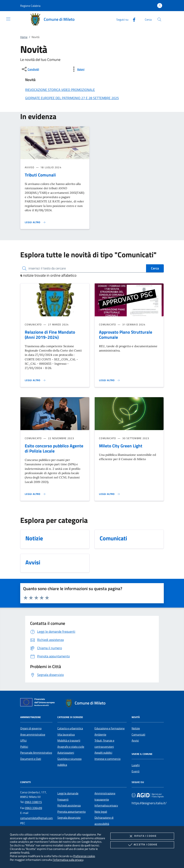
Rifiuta (142, 836)
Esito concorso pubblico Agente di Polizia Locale (54, 448)
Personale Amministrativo (36, 753)
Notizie (136, 728)
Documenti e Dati (31, 759)
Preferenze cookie (84, 856)
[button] (30, 6)
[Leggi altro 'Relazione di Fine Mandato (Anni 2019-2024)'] (35, 380)
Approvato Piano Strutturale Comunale (126, 335)
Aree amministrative (33, 735)
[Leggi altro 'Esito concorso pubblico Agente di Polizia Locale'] (35, 494)
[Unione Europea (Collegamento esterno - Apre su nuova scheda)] (39, 703)
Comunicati (138, 735)
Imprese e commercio (107, 759)
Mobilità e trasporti (69, 740)
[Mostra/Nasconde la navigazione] (8, 19)
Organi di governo (31, 728)
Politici (24, 747)
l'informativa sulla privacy (68, 860)
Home (24, 37)
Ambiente (100, 735)
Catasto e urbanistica (70, 728)
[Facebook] (132, 19)
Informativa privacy (106, 805)
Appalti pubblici (103, 753)
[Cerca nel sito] (159, 19)
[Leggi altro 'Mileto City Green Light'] (110, 494)
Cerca (155, 268)
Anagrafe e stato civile (71, 747)
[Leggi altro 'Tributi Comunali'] (35, 222)
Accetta (142, 845)
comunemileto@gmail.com (37, 818)
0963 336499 (34, 808)
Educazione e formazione (110, 728)
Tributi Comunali (40, 175)
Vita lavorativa (66, 735)
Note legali (101, 812)
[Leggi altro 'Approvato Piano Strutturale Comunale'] (110, 380)
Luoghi (136, 765)
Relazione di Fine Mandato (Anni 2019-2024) (50, 335)
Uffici (23, 740)
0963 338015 (33, 802)
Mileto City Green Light (121, 446)
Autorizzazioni (66, 753)
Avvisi (135, 740)
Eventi (136, 771)
